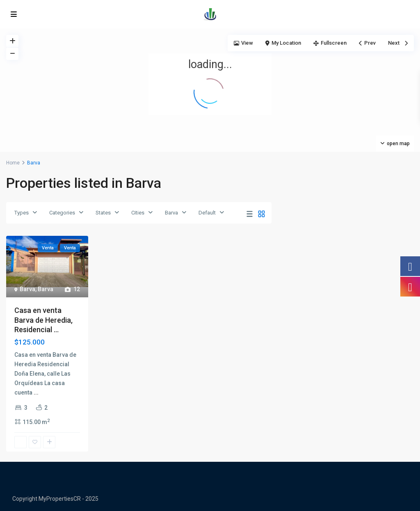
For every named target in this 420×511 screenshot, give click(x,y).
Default (207, 213)
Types (22, 213)
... (36, 392)
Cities (138, 213)
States (103, 213)
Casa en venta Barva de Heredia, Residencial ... (43, 320)
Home (13, 163)
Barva (171, 213)
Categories (62, 213)
